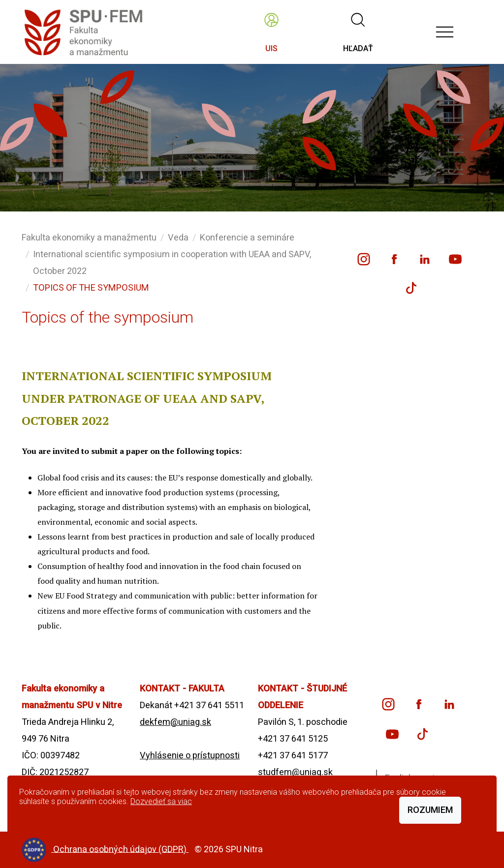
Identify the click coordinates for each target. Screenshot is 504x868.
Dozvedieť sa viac (161, 801)
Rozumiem (430, 810)
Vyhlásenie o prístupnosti (190, 755)
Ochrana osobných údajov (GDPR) (121, 849)
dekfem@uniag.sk (175, 722)
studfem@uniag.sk (295, 772)
